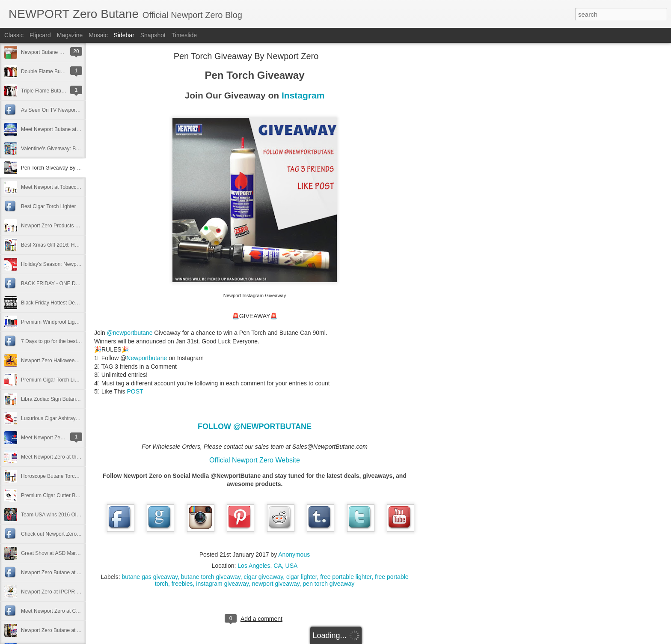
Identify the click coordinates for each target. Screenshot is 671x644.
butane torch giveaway (211, 577)
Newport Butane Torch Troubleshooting (65, 52)
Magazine (70, 35)
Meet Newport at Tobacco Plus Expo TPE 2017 (74, 187)
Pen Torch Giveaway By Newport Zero (64, 168)
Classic (14, 35)
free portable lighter (346, 577)
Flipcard (40, 35)
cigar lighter (302, 577)
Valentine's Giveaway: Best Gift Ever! (63, 149)
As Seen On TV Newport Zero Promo (63, 110)
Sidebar (124, 35)
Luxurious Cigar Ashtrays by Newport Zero (69, 418)
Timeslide (184, 35)
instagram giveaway (222, 584)
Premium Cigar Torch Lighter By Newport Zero (74, 380)
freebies (182, 584)
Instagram (303, 95)
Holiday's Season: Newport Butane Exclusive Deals (79, 264)
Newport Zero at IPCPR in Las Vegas (63, 592)
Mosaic (98, 35)
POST (135, 391)
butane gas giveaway (150, 577)
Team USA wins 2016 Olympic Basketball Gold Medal (82, 515)
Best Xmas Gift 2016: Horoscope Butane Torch (74, 245)
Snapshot (153, 35)
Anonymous (294, 555)
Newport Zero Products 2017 (54, 226)
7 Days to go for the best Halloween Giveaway (74, 341)
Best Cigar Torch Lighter (49, 206)
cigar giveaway (264, 577)
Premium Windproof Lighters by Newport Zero (73, 322)
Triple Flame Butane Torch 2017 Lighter (66, 91)
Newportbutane (147, 358)
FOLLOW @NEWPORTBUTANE (255, 426)
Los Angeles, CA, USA (267, 566)
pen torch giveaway (329, 584)
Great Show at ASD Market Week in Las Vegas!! (76, 553)
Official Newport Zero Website (255, 460)
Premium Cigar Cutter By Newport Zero (66, 495)
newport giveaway (276, 584)
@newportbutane (130, 333)
